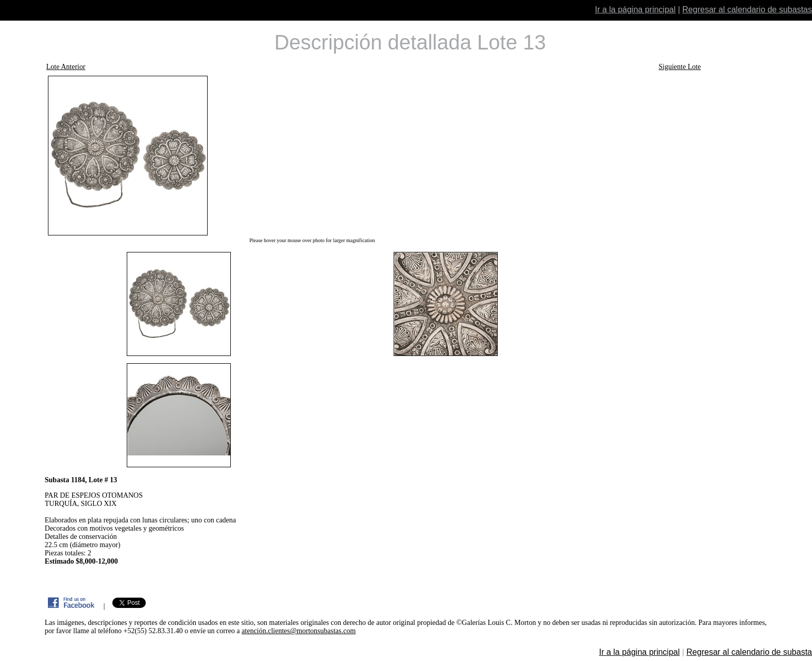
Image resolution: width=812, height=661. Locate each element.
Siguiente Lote (680, 67)
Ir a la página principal (636, 10)
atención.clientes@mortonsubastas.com (299, 631)
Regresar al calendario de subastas (747, 10)
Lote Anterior (66, 67)
